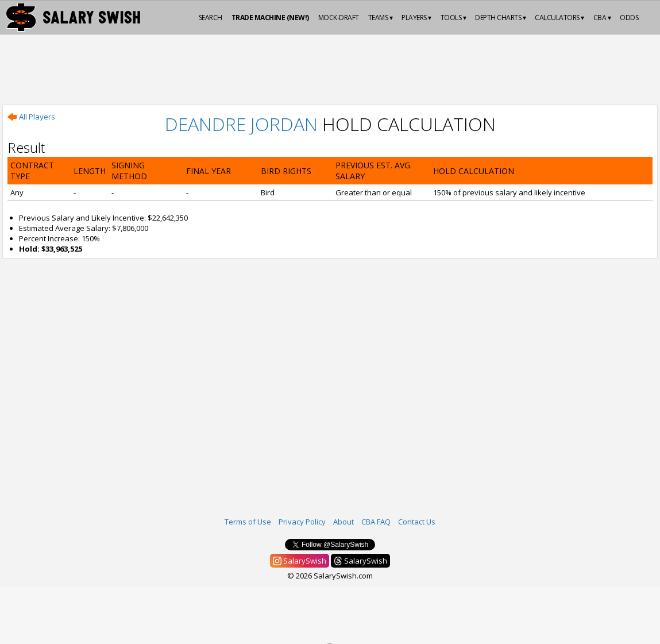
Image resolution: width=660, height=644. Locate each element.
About (343, 522)
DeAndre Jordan (241, 124)
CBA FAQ (376, 522)
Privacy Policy (302, 522)
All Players (31, 117)
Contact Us (417, 522)
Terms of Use (248, 522)
